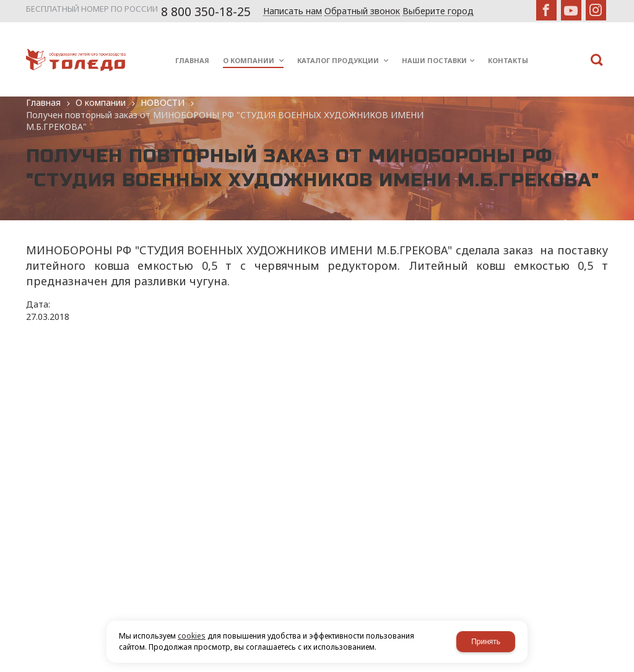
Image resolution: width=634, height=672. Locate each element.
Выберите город (438, 11)
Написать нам (293, 11)
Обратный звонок (362, 11)
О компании (101, 102)
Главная (43, 102)
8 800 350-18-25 (206, 12)
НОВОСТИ (163, 102)
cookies (192, 636)
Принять (486, 642)
